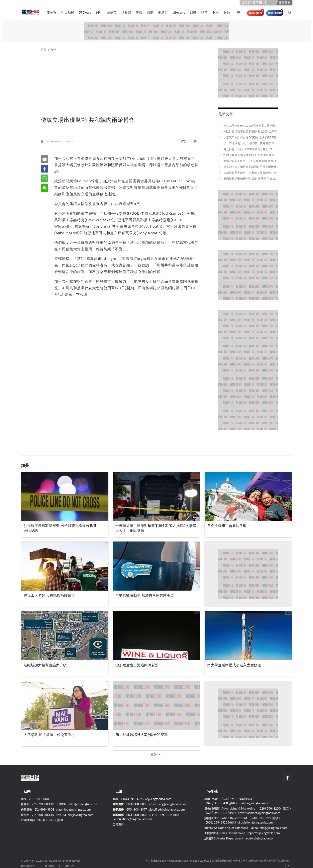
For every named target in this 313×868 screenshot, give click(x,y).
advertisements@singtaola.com (259, 809)
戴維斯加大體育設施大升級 (48, 665)
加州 (55, 50)
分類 (229, 12)
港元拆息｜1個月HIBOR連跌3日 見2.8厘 (248, 149)
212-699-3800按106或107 (49, 800)
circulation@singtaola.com (255, 819)
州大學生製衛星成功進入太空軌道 (237, 665)
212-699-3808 (44, 806)
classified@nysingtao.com (73, 806)
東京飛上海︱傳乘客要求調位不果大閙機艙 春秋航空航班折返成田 (250, 167)
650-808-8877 (137, 806)
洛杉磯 (129, 12)
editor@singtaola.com (261, 834)
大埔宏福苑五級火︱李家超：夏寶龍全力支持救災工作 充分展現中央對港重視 (250, 173)
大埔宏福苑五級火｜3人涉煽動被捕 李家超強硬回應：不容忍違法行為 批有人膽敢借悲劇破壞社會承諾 (250, 161)
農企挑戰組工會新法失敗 (229, 526)
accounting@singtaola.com (269, 824)
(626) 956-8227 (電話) (265, 814)
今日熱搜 (70, 12)
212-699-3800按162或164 (49, 811)
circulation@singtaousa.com (133, 815)
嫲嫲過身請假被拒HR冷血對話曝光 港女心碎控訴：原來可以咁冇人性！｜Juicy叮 (251, 179)
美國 (142, 12)
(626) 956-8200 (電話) (274, 805)
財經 (218, 12)
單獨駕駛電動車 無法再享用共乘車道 (148, 596)
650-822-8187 (169, 811)
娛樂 (196, 12)
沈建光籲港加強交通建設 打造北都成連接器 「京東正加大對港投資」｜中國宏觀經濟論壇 (250, 155)
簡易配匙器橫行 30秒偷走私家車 (144, 735)
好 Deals (88, 12)
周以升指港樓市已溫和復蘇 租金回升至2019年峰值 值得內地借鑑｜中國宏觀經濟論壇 (251, 132)
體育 (207, 12)
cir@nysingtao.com (81, 811)
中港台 (165, 12)
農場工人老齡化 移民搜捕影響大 (52, 596)
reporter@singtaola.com (264, 829)
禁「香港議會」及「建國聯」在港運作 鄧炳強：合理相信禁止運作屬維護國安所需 (250, 143)
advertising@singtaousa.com (168, 800)
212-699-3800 (39, 795)
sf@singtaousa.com (158, 795)
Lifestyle (181, 12)
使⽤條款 (50, 862)
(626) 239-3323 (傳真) (221, 819)
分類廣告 (118, 806)
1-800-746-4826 (132, 795)
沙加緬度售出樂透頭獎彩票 (139, 665)
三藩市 (114, 12)
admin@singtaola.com (255, 799)
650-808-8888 (137, 800)
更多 (156, 754)
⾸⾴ (44, 50)
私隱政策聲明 (28, 862)
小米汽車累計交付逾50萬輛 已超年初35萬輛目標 (250, 138)
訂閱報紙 (118, 811)
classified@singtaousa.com (167, 806)
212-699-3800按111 (50, 816)
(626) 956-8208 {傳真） (222, 799)
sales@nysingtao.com (83, 800)
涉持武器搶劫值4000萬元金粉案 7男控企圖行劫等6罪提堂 (251, 126)
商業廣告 (118, 800)
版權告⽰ (69, 862)
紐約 (102, 12)
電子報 (54, 12)
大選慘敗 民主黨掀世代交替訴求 (52, 735)
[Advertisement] (120, 87)
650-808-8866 (137, 811)
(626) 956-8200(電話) (237, 795)
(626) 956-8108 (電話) (221, 809)
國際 (153, 12)
